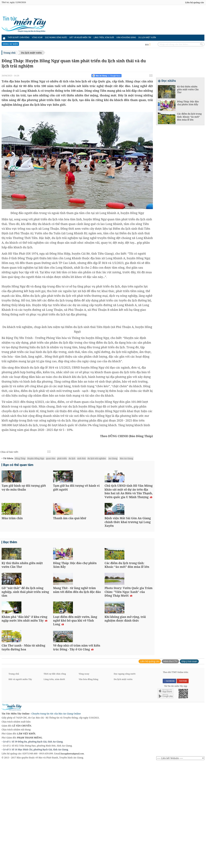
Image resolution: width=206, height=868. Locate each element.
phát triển (62, 458)
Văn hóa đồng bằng (126, 38)
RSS (148, 45)
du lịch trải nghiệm (97, 458)
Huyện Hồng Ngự (36, 458)
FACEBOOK (169, 786)
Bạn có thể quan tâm (18, 465)
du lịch (72, 458)
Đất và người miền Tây (80, 38)
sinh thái (81, 458)
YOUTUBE (183, 786)
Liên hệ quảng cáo (194, 2)
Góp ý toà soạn (189, 766)
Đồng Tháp (20, 458)
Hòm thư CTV (170, 766)
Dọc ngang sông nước (56, 38)
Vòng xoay (37, 38)
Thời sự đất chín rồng (19, 38)
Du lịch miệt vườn (147, 38)
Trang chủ (9, 53)
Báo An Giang (126, 458)
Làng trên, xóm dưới (104, 38)
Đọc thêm (10, 578)
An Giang (113, 458)
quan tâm (51, 458)
